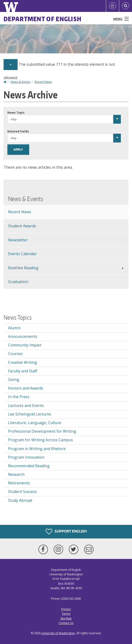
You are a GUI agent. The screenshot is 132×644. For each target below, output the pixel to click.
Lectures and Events (26, 406)
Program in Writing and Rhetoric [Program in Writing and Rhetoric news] (37, 449)
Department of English (42, 19)
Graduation (18, 282)
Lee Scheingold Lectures (30, 414)
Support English (66, 532)
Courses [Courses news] (15, 354)
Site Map (66, 618)
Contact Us (66, 623)
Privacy (66, 609)
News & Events (20, 82)
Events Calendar (22, 254)
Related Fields (18, 131)
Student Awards (22, 226)
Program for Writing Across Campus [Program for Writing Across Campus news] (40, 440)
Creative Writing (23, 362)
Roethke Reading (23, 268)
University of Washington (58, 633)
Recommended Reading (29, 466)
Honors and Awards (26, 388)
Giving (14, 380)
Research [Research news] (16, 474)
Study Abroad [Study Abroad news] (20, 500)
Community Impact (25, 345)
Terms (66, 614)
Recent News (43, 82)
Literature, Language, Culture (35, 423)
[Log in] (113, 6)
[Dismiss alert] (11, 65)
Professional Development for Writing (42, 431)
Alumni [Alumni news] (14, 328)
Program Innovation (26, 457)
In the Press (19, 397)
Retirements (19, 483)
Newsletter (18, 240)
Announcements (23, 336)
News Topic (16, 113)
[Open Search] (126, 6)
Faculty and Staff (23, 371)
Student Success (22, 492)
